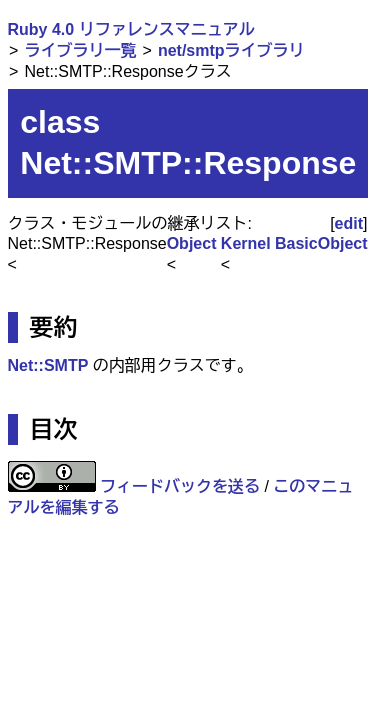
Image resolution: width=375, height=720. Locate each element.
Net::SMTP (48, 365)
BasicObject (321, 243)
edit (349, 223)
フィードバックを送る (180, 486)
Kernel (246, 243)
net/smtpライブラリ (231, 50)
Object (192, 243)
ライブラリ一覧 (80, 50)
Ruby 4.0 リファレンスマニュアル (131, 29)
